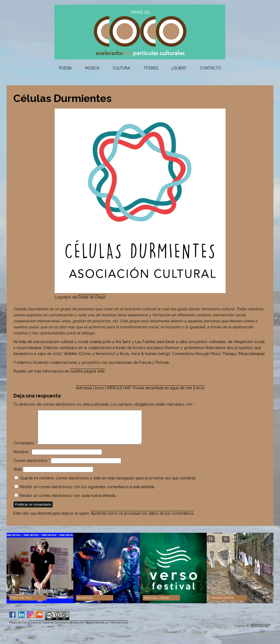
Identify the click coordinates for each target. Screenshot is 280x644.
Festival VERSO (156, 604)
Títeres (151, 68)
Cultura (121, 68)
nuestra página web (87, 371)
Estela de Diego (92, 297)
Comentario (25, 450)
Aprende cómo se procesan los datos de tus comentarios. (143, 520)
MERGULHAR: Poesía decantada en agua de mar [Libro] (156, 388)
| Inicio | (100, 388)
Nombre (22, 458)
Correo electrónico (32, 467)
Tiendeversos (222, 604)
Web (18, 476)
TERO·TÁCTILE (21, 604)
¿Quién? (179, 68)
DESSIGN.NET (261, 633)
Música (92, 68)
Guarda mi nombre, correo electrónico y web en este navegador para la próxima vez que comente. (108, 485)
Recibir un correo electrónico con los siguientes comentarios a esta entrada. (87, 493)
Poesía (65, 68)
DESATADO (85, 604)
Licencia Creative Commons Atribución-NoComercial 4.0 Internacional (79, 629)
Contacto (211, 68)
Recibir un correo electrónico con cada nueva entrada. (68, 502)
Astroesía (84, 388)
